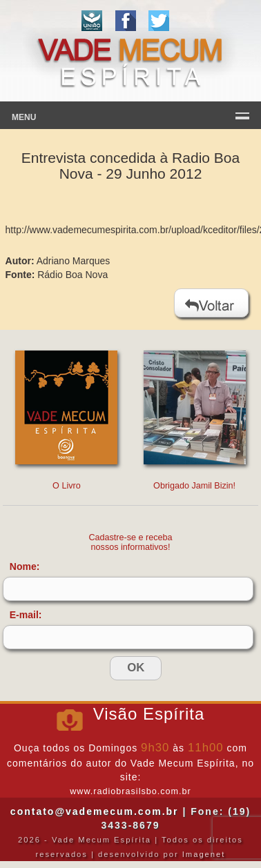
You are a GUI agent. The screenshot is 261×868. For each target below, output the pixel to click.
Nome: (25, 566)
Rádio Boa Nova (72, 275)
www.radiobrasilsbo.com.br (130, 791)
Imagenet (204, 854)
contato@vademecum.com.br (95, 811)
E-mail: (26, 615)
